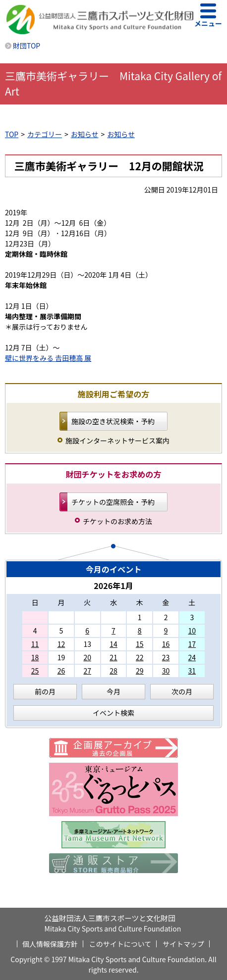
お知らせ (85, 134)
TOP (12, 134)
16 (166, 644)
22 (140, 657)
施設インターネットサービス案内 (117, 441)
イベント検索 (113, 713)
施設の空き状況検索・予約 (113, 421)
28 (113, 671)
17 (192, 644)
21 (113, 657)
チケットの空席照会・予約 (113, 502)
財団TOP (27, 46)
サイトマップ (183, 944)
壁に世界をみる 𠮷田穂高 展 (48, 358)
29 (140, 671)
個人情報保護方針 (50, 944)
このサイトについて (120, 944)
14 (113, 644)
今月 (113, 691)
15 (140, 644)
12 (61, 644)
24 (192, 657)
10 (192, 631)
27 (87, 671)
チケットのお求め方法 (117, 521)
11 (35, 644)
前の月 (45, 691)
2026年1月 (113, 586)
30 (166, 671)
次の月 (182, 691)
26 (61, 671)
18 (35, 657)
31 (192, 671)
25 (35, 671)
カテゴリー (45, 134)
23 (166, 657)
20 (87, 657)
